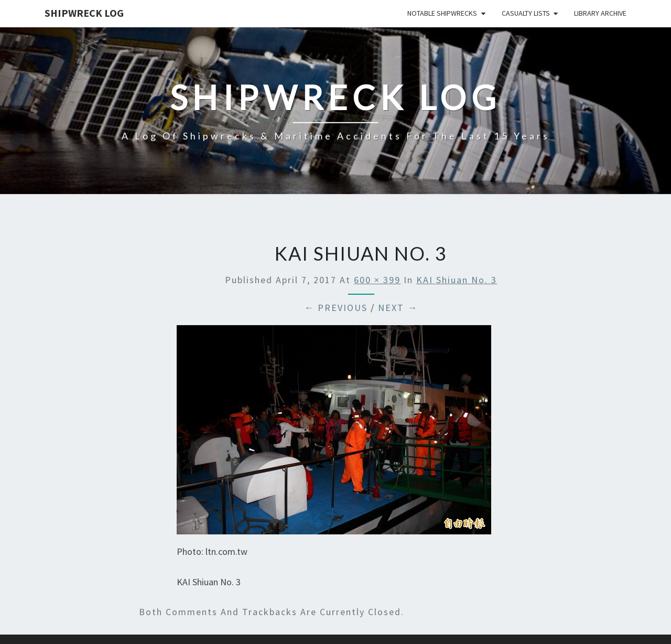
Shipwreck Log (84, 13)
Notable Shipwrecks (442, 13)
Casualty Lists (526, 13)
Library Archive (600, 13)
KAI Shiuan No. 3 (457, 280)
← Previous (336, 308)
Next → (398, 308)
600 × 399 (377, 280)
